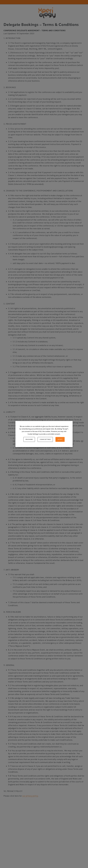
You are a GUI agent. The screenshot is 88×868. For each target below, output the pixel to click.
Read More (29, 439)
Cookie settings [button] (45, 439)
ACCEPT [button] (60, 439)
